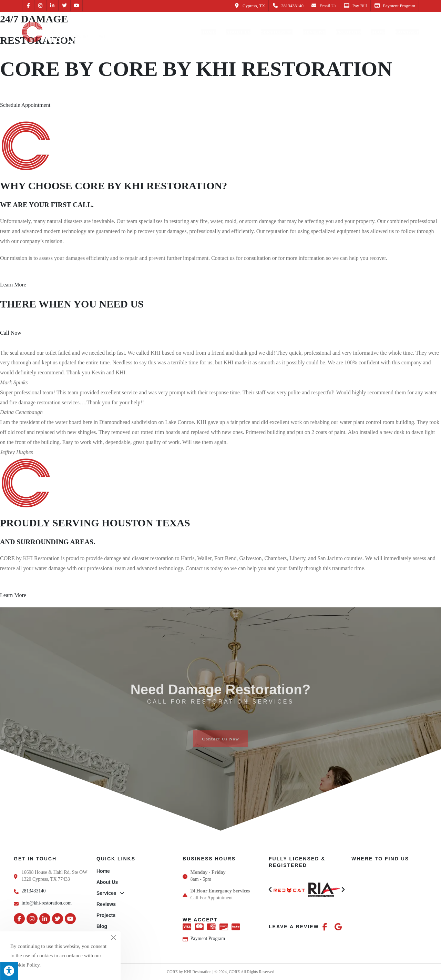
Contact (105, 937)
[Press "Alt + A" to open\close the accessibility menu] (9, 971)
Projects (106, 915)
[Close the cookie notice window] (113, 939)
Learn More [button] (13, 285)
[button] (270, 890)
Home (103, 871)
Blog (102, 926)
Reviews (106, 904)
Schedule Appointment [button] (25, 105)
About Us (107, 882)
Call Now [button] (11, 333)
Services (110, 893)
